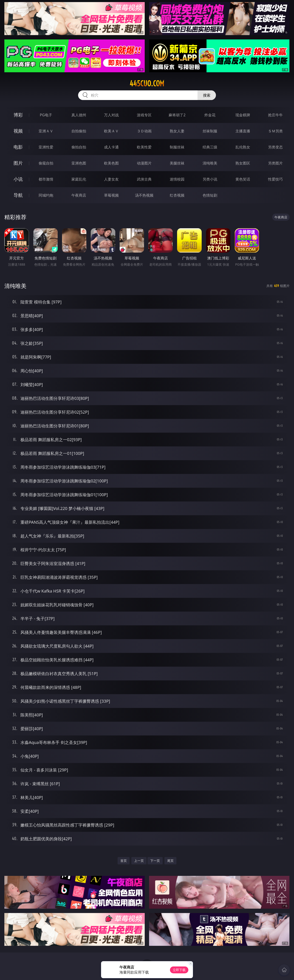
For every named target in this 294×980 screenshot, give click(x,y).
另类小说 (210, 179)
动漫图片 (144, 163)
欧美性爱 (144, 147)
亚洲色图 (79, 163)
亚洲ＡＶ (46, 131)
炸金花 (210, 115)
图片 (18, 163)
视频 (18, 131)
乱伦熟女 (243, 147)
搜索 (207, 95)
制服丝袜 (177, 147)
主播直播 (243, 131)
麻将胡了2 (177, 115)
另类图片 (275, 163)
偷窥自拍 (46, 163)
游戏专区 (144, 115)
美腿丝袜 (177, 163)
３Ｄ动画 (144, 131)
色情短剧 (210, 195)
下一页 (155, 861)
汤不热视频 (144, 195)
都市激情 (46, 179)
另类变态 (275, 147)
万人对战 (111, 115)
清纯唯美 (210, 163)
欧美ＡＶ (111, 131)
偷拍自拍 (79, 147)
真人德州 (79, 115)
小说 (18, 179)
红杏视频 (177, 195)
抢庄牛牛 (275, 115)
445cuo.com (147, 84)
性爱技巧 (275, 179)
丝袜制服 (210, 131)
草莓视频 (111, 195)
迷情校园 (177, 179)
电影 (18, 147)
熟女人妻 (177, 131)
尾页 (170, 861)
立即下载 (179, 970)
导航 (18, 195)
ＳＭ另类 (275, 131)
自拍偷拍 (79, 131)
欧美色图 (111, 163)
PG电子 (46, 115)
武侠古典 (144, 179)
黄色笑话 (243, 179)
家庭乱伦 (79, 179)
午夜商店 (79, 195)
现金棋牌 (243, 115)
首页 (124, 861)
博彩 (18, 115)
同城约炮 (46, 195)
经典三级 (210, 147)
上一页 (139, 861)
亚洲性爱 (46, 147)
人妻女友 (111, 179)
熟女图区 (243, 163)
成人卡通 (111, 147)
